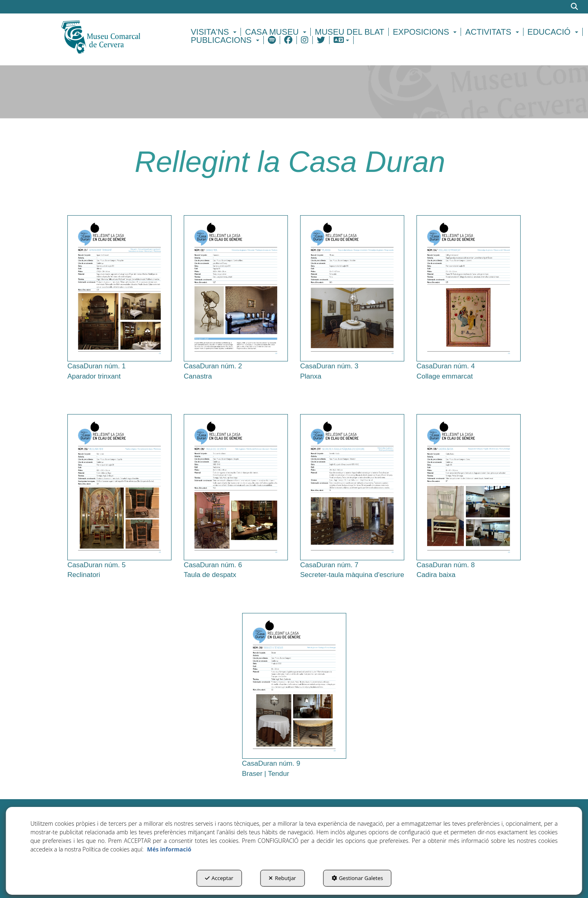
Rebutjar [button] (282, 878)
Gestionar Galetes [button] (357, 878)
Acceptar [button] (219, 878)
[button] (115, 36)
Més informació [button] (169, 849)
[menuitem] (215, 32)
